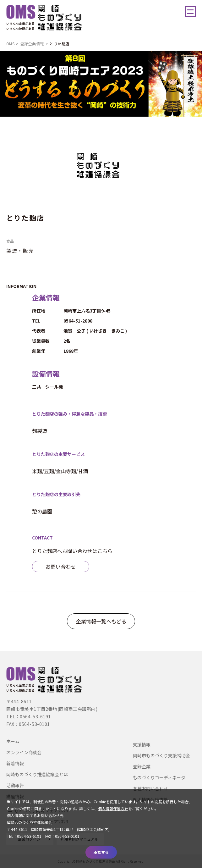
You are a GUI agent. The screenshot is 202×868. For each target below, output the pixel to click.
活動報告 (15, 785)
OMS (10, 44)
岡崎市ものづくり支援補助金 (161, 755)
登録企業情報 (32, 44)
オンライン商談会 (24, 752)
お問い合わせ (61, 567)
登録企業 (142, 766)
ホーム (13, 741)
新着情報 (15, 763)
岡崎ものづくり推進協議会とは (37, 774)
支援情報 (142, 744)
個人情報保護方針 (113, 808)
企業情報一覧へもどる (101, 621)
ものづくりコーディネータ (159, 777)
